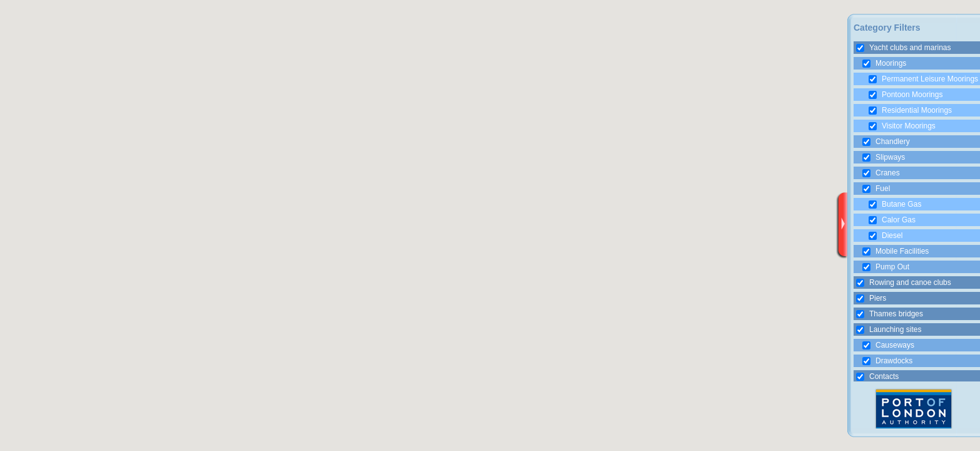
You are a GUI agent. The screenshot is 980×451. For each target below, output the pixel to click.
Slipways (884, 157)
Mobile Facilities (896, 251)
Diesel (886, 236)
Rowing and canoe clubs (904, 283)
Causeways (888, 345)
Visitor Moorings (902, 126)
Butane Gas (895, 204)
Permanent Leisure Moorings (923, 79)
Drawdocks (887, 361)
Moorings (884, 63)
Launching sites (889, 329)
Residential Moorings (910, 110)
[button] (638, 204)
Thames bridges (890, 314)
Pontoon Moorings (906, 95)
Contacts (877, 376)
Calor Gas (892, 220)
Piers (871, 298)
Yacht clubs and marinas (904, 48)
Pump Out (886, 267)
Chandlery (886, 142)
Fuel (876, 189)
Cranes (881, 173)
